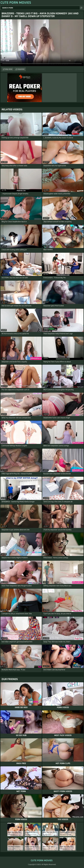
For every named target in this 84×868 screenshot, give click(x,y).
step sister (9, 69)
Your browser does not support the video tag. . (42, 43)
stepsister (21, 69)
